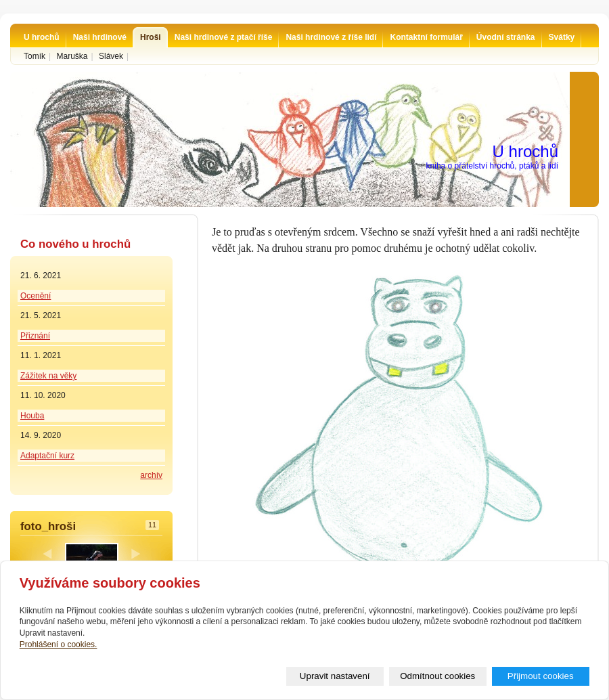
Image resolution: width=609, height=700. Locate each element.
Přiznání (35, 336)
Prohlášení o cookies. (59, 644)
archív (151, 475)
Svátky (562, 37)
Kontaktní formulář (426, 37)
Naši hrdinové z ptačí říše (224, 37)
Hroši (151, 37)
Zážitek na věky (48, 376)
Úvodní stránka (506, 37)
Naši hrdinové (100, 37)
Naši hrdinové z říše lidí (331, 37)
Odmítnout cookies (437, 676)
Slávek (111, 56)
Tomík (35, 56)
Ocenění (36, 296)
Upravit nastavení (335, 676)
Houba (32, 416)
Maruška (72, 56)
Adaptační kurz (47, 456)
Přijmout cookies (541, 676)
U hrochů (42, 37)
